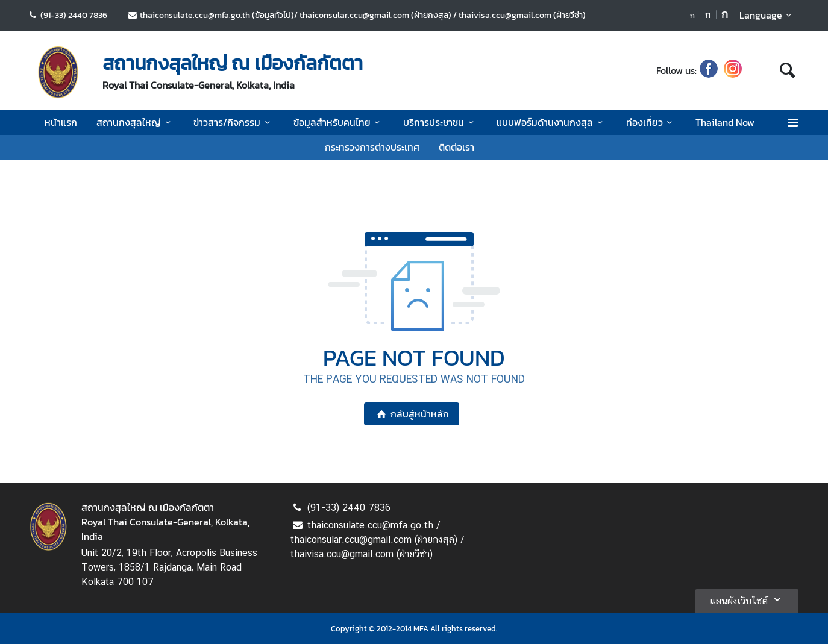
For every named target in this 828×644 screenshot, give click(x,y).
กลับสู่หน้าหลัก (411, 414)
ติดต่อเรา (456, 147)
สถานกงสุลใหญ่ (135, 122)
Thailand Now (725, 122)
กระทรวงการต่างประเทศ (372, 147)
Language (767, 15)
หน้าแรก (61, 122)
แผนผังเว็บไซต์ (747, 599)
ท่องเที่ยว (651, 122)
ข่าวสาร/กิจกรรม (234, 122)
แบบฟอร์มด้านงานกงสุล (551, 122)
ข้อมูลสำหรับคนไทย (339, 122)
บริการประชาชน (440, 122)
